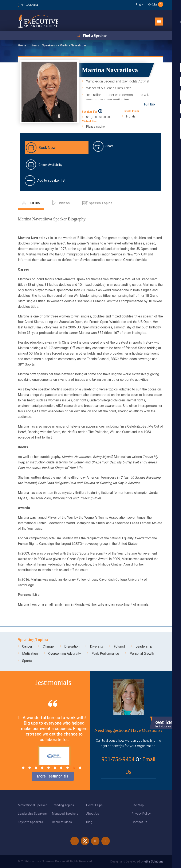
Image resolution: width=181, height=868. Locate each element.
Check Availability (50, 165)
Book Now (47, 148)
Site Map (138, 805)
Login (139, 4)
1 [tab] (23, 768)
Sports (27, 661)
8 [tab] (68, 768)
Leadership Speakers (32, 814)
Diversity (97, 646)
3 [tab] (36, 768)
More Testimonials (53, 776)
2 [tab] (30, 768)
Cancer (27, 646)
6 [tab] (55, 768)
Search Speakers (44, 45)
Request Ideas (62, 822)
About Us (93, 814)
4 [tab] (42, 768)
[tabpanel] (53, 732)
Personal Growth (142, 654)
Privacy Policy (141, 814)
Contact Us (139, 822)
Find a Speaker (95, 36)
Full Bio (149, 104)
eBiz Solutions (154, 861)
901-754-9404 (30, 5)
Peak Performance (105, 654)
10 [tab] (80, 768)
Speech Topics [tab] (101, 203)
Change (48, 646)
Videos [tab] (64, 203)
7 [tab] (61, 768)
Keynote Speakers (30, 822)
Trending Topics (63, 805)
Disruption (72, 646)
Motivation (30, 654)
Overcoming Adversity (65, 654)
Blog (89, 822)
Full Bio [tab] (34, 203)
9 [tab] (74, 768)
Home (22, 45)
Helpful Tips (94, 805)
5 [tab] (49, 768)
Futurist (119, 646)
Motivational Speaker (32, 805)
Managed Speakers (65, 814)
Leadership (144, 646)
